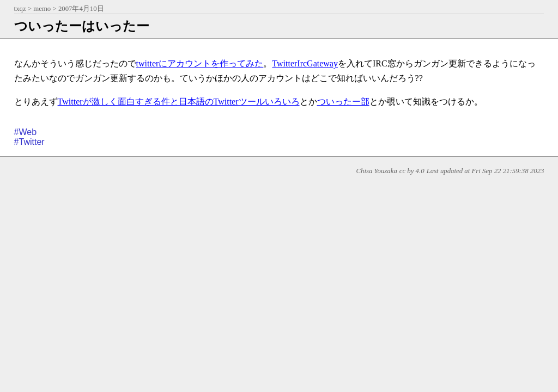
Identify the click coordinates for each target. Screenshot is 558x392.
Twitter (32, 142)
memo (42, 9)
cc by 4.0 (412, 171)
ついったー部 (343, 102)
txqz (20, 9)
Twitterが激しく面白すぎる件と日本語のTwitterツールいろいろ (179, 102)
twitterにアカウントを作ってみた (200, 63)
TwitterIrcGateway (305, 63)
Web (28, 132)
